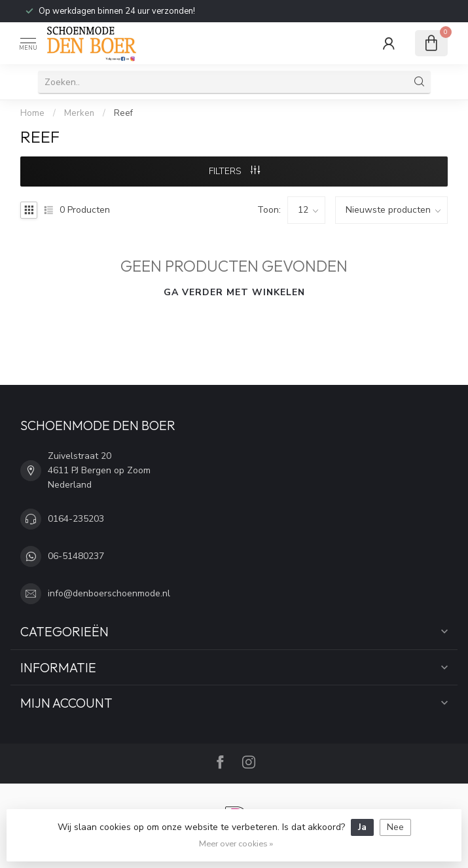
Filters (234, 171)
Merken (79, 113)
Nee (395, 827)
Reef (123, 113)
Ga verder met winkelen (234, 292)
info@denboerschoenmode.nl (109, 593)
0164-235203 (76, 519)
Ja (362, 827)
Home (32, 113)
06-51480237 (76, 556)
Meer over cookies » (236, 843)
